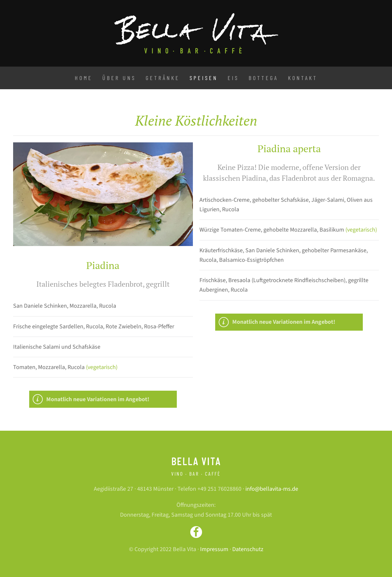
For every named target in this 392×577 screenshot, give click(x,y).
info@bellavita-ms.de (272, 489)
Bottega (263, 78)
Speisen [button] (204, 78)
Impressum (214, 549)
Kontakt (303, 78)
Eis (233, 78)
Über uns (119, 78)
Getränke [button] (163, 78)
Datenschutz (248, 549)
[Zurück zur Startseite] (196, 33)
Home (84, 78)
